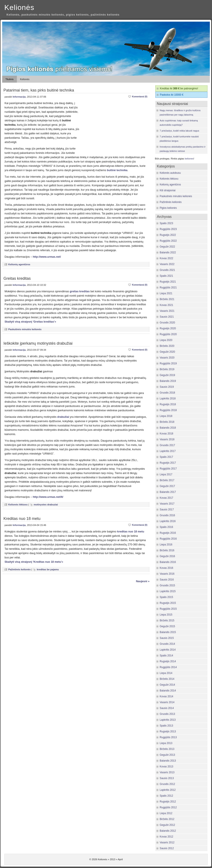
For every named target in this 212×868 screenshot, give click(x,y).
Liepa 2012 (166, 813)
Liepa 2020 (166, 340)
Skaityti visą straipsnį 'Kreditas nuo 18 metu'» (34, 562)
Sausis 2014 (167, 708)
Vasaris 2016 (167, 574)
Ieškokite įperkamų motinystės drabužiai (38, 343)
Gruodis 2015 (167, 585)
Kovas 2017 (166, 498)
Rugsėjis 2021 (168, 282)
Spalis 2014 (166, 656)
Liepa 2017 (166, 474)
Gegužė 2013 (167, 755)
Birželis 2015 (167, 620)
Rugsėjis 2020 (168, 328)
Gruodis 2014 (167, 644)
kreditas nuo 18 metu (131, 532)
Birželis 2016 (167, 550)
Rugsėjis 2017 (168, 463)
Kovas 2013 (166, 767)
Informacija (19, 97)
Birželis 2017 (167, 480)
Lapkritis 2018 (168, 399)
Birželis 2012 (167, 819)
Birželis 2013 (167, 749)
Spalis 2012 (166, 796)
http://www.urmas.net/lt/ (48, 497)
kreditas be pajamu (48, 569)
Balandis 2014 (168, 691)
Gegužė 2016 (167, 556)
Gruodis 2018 (167, 393)
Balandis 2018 (168, 428)
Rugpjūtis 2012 (168, 807)
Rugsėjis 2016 (168, 533)
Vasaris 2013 (167, 772)
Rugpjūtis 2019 (168, 363)
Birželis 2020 (167, 346)
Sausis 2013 (167, 778)
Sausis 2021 (167, 317)
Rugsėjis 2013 (168, 731)
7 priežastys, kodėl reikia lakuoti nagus (179, 131)
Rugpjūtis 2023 (168, 229)
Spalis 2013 (166, 726)
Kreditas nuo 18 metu (22, 519)
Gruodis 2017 (167, 445)
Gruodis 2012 (167, 784)
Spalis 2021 (166, 276)
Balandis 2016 (168, 562)
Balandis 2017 (168, 492)
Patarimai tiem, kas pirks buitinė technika (39, 90)
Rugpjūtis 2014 (168, 667)
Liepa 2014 (166, 673)
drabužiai (63, 417)
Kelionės (19, 7)
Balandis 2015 (168, 632)
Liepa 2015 (166, 615)
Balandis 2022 (168, 252)
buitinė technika (117, 170)
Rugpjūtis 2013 (168, 737)
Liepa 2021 (166, 293)
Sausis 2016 (167, 580)
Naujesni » (143, 581)
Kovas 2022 (166, 258)
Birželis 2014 (167, 679)
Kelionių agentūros (19, 264)
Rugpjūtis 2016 (168, 539)
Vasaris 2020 (167, 358)
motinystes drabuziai (46, 505)
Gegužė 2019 (167, 375)
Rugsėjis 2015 (168, 603)
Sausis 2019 (167, 387)
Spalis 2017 (166, 457)
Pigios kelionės (168, 208)
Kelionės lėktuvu (18, 505)
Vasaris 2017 (167, 504)
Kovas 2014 (166, 696)
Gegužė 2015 (167, 626)
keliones (189, 159)
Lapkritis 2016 (168, 521)
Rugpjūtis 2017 (168, 469)
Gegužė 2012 (167, 825)
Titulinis (10, 79)
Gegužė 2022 (167, 247)
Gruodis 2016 (167, 515)
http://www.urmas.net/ (47, 257)
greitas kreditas (80, 291)
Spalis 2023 (166, 223)
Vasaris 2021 (167, 311)
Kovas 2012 (166, 837)
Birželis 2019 (167, 369)
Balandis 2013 (168, 761)
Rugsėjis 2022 (168, 235)
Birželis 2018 (167, 422)
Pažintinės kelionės (19, 569)
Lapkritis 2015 (168, 591)
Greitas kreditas (17, 278)
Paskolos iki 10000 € (172, 95)
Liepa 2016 (166, 545)
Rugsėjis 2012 (168, 802)
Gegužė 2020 (167, 352)
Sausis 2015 (167, 638)
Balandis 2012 (168, 831)
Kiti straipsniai (168, 190)
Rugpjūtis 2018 (168, 410)
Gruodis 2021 (167, 270)
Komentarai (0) (140, 97)
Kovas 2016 (166, 568)
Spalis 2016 (166, 527)
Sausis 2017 (167, 510)
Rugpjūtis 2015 (168, 609)
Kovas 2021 (166, 305)
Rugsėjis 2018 (168, 404)
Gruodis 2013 (167, 714)
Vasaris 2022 (167, 264)
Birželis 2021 (167, 299)
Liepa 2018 (166, 416)
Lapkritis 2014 (168, 650)
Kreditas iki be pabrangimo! (179, 88)
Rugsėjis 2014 (168, 661)
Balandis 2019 (168, 381)
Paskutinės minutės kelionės (25, 329)
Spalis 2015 (166, 597)
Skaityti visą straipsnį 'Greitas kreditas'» (30, 322)
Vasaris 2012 (167, 842)
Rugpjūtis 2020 (168, 334)
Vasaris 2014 (167, 702)
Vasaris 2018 (167, 439)
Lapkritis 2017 (168, 451)
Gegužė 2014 (167, 685)
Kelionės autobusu (170, 173)
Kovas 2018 (166, 434)
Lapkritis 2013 (168, 720)
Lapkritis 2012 (168, 790)
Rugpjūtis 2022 (168, 241)
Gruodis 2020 (167, 323)
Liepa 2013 (166, 743)
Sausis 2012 (167, 848)
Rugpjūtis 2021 (168, 288)
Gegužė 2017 (167, 486)
